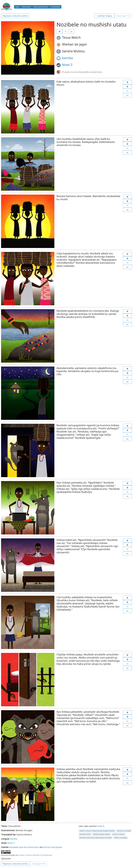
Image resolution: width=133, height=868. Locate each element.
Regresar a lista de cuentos (15, 16)
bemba (67, 58)
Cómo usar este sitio (41, 7)
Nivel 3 (67, 65)
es (71, 31)
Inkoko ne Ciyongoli (124, 831)
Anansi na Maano (118, 834)
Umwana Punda (85, 834)
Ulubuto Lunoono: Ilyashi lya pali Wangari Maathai (97, 831)
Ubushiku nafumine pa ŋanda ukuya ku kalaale (96, 838)
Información (26, 7)
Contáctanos (55, 7)
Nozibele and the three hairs (24, 847)
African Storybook (53, 847)
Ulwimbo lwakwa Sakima (101, 834)
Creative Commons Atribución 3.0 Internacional (35, 855)
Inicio (17, 7)
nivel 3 (101, 826)
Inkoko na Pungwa (121, 838)
